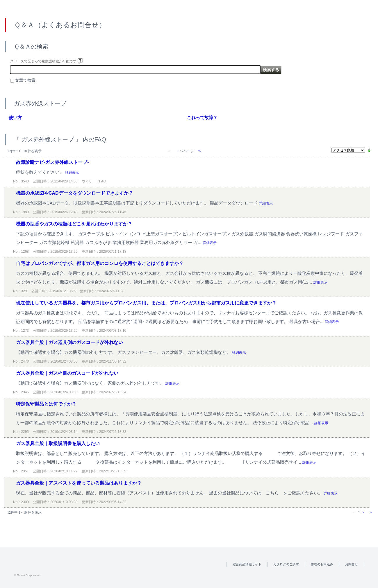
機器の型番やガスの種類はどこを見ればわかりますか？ (74, 224)
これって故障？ (202, 118)
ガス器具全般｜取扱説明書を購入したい (58, 443)
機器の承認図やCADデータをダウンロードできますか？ (75, 193)
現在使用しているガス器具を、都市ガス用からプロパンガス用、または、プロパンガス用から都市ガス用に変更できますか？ (146, 303)
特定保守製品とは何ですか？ (46, 404)
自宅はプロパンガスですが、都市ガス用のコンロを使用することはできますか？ (100, 263)
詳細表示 (72, 173)
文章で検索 (25, 80)
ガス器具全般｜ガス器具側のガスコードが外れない (69, 342)
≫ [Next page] (370, 512)
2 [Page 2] (363, 512)
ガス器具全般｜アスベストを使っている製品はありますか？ (79, 483)
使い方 (15, 118)
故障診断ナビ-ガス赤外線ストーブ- (52, 162)
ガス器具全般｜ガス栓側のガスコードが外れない (67, 373)
